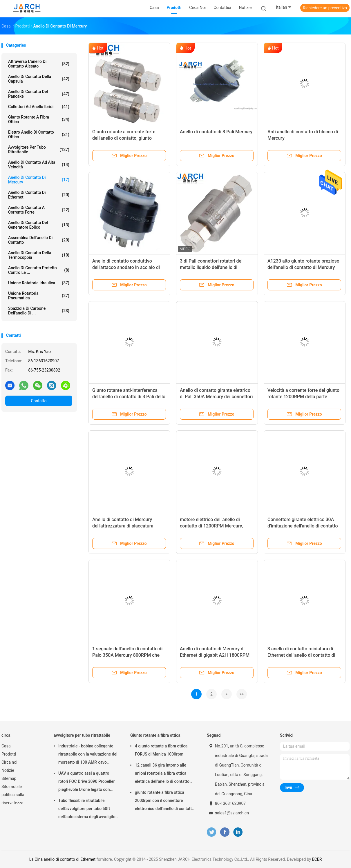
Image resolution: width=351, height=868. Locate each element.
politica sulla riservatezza (13, 799)
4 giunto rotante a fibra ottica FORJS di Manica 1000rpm (161, 750)
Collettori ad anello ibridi (39, 107)
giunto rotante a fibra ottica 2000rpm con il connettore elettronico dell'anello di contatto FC (164, 801)
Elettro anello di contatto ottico (39, 134)
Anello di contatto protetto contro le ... (39, 270)
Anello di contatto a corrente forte (39, 210)
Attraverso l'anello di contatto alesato (39, 64)
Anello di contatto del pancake (39, 94)
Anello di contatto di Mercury (39, 180)
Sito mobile (12, 787)
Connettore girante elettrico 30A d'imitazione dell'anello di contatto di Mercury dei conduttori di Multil (303, 526)
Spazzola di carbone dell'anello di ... (39, 311)
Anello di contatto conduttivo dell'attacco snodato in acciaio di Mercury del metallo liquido (126, 267)
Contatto (39, 401)
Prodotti (9, 754)
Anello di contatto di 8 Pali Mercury (216, 132)
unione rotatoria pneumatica (39, 296)
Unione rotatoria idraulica (39, 283)
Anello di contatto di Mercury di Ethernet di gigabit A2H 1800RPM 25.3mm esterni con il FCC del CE (215, 655)
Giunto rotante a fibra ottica (39, 119)
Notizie (8, 770)
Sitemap (9, 778)
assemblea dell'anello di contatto (39, 240)
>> (242, 694)
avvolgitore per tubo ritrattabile (39, 150)
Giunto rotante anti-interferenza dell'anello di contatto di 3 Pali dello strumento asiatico (129, 397)
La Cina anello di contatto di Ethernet (62, 859)
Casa (6, 746)
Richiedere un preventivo (325, 8)
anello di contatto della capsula (39, 79)
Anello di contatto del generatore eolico (39, 225)
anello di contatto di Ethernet (39, 195)
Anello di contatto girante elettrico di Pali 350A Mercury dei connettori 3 (216, 397)
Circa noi (9, 762)
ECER (317, 859)
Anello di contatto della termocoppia (39, 255)
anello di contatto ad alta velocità (39, 165)
